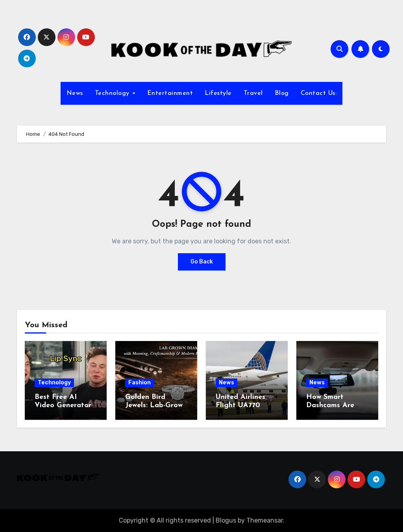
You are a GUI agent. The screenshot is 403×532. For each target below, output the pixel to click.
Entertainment (170, 93)
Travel (253, 93)
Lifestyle (218, 93)
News (75, 93)
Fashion (140, 383)
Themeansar (265, 520)
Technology (113, 93)
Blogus (226, 520)
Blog (282, 93)
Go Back (202, 262)
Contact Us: (319, 93)
